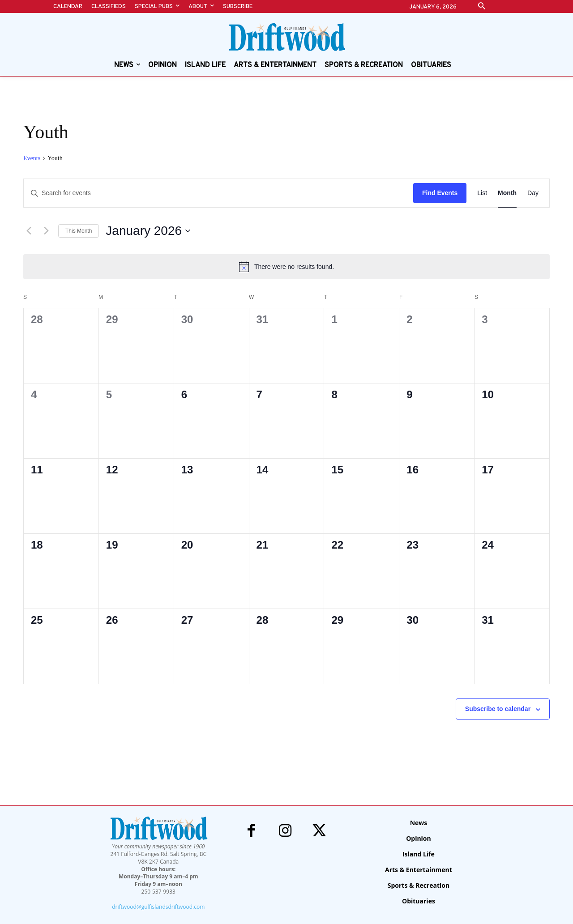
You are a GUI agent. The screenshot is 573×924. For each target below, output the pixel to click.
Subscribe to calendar (498, 709)
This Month (79, 231)
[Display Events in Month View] (507, 193)
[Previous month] (29, 231)
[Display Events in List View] (482, 193)
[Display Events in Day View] (533, 193)
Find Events (440, 193)
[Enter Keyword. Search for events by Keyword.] (218, 193)
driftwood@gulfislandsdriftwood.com (158, 907)
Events (32, 158)
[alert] (286, 267)
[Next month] (46, 231)
